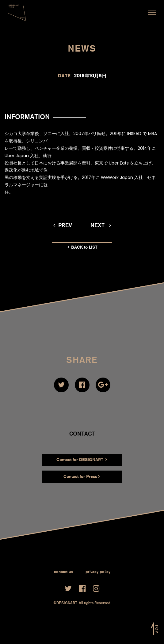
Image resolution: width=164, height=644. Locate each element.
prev (63, 225)
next (101, 225)
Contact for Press (82, 477)
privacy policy (98, 572)
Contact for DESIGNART (82, 460)
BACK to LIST (82, 247)
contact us (64, 572)
